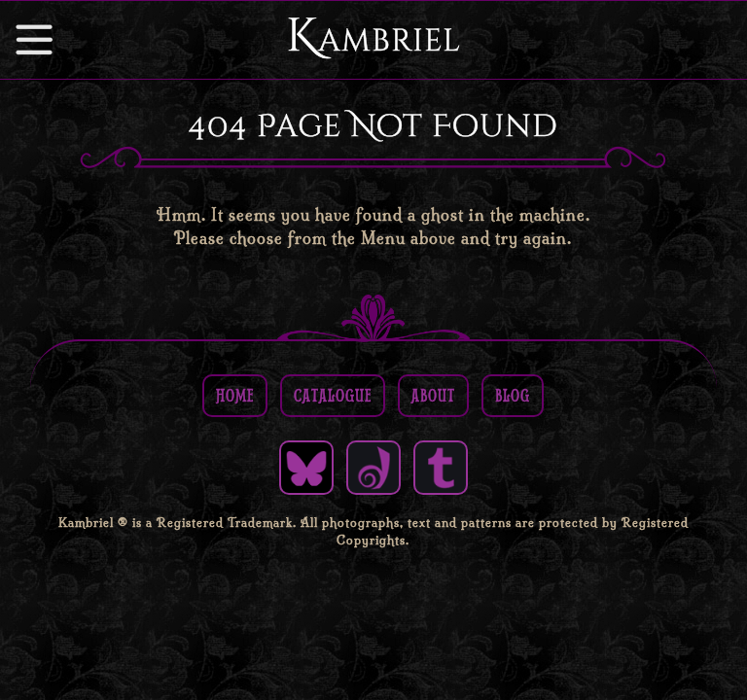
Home (235, 395)
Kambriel (373, 36)
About (433, 395)
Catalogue (333, 395)
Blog (513, 395)
